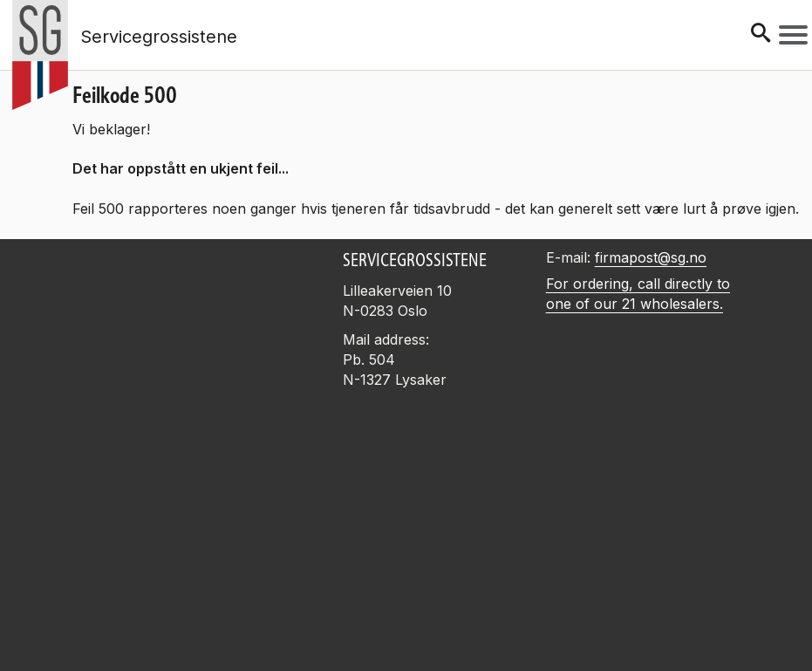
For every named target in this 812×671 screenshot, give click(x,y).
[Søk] (761, 34)
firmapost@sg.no (651, 257)
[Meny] (793, 35)
